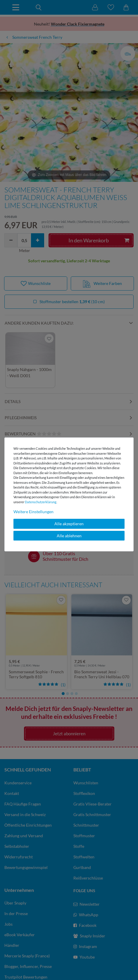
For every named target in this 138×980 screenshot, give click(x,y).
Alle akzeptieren (69, 524)
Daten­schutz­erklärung (41, 502)
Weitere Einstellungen (33, 512)
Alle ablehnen (69, 536)
